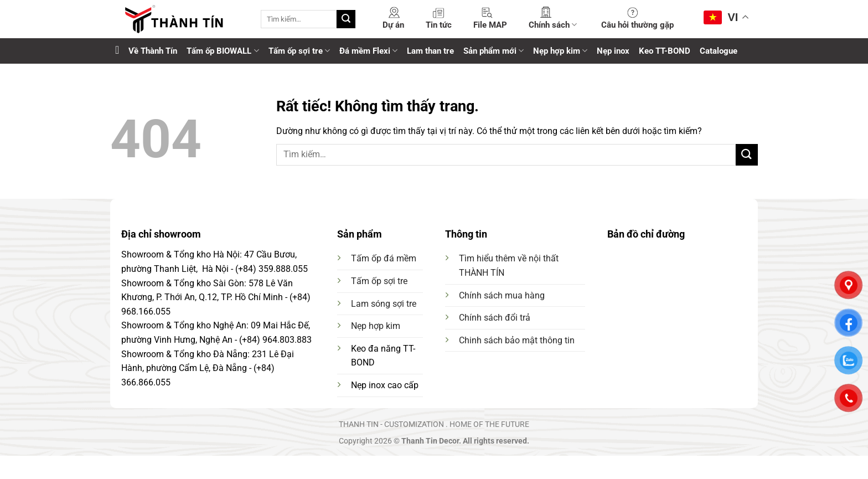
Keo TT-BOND (665, 51)
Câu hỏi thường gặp (637, 25)
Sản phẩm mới (494, 51)
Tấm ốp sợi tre (299, 51)
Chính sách (553, 25)
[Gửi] (346, 19)
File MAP (490, 25)
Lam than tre (430, 51)
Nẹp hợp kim (560, 51)
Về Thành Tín (153, 51)
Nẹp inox (613, 51)
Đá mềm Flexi (368, 51)
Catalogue (719, 51)
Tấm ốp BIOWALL (223, 51)
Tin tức (439, 25)
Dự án (393, 25)
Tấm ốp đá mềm (384, 258)
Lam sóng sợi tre (384, 304)
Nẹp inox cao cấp (385, 385)
